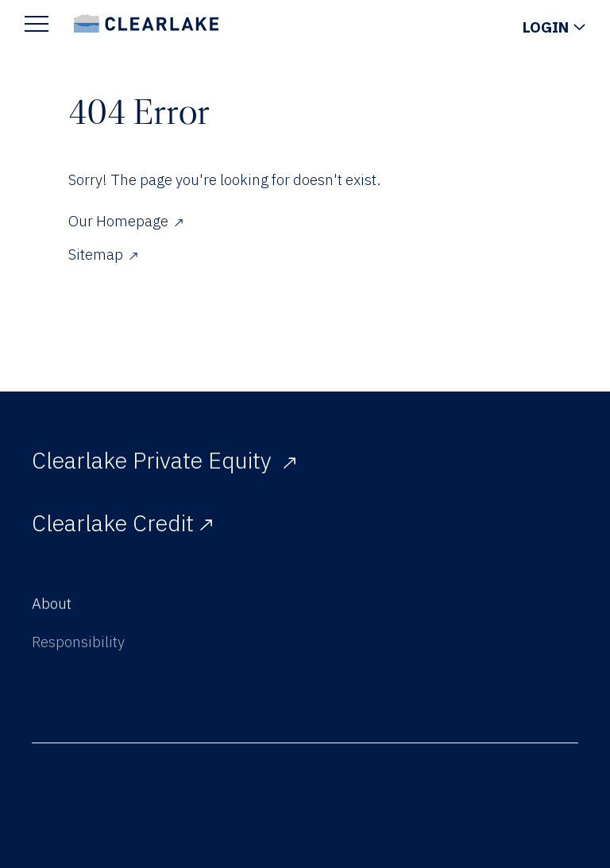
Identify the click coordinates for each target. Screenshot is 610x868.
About (52, 606)
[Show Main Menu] (37, 23)
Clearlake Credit (122, 523)
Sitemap (103, 254)
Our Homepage (125, 221)
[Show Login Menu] (554, 27)
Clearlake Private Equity (164, 460)
